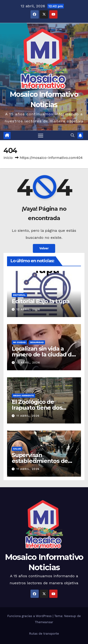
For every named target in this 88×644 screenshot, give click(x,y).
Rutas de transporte (44, 634)
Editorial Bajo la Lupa (41, 301)
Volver (44, 248)
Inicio (8, 158)
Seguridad (37, 342)
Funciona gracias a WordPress (30, 616)
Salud (17, 449)
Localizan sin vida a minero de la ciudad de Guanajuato (43, 354)
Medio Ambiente (23, 395)
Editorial (19, 295)
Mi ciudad (19, 342)
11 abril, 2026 (28, 416)
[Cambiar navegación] (41, 135)
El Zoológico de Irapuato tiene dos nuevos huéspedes (38, 408)
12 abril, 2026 (28, 309)
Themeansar (44, 622)
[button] (73, 135)
